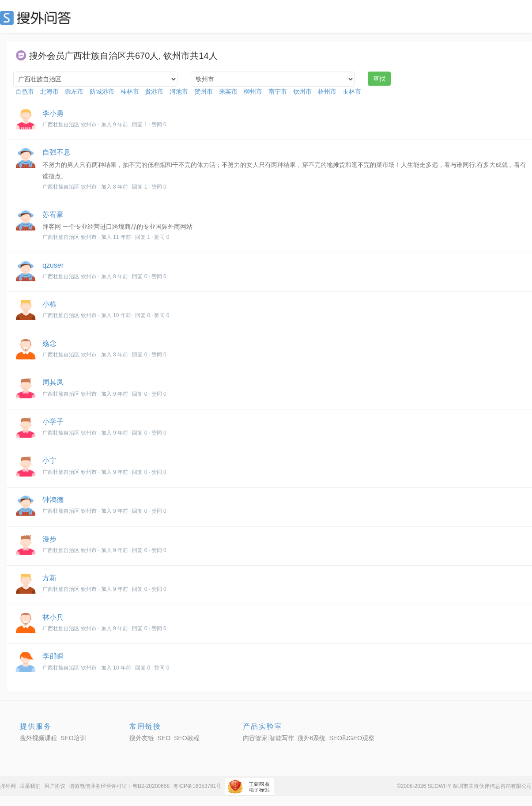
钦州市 (302, 91)
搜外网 (8, 786)
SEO (38, 18)
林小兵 (53, 617)
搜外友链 (142, 738)
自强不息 (57, 152)
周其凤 (53, 382)
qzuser (53, 265)
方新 (49, 578)
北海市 (49, 91)
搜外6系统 (312, 738)
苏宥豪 (53, 214)
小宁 (49, 460)
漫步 (49, 539)
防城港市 (102, 91)
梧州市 (327, 91)
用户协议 (55, 786)
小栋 (49, 304)
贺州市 (204, 91)
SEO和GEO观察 (352, 738)
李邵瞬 (53, 656)
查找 (379, 79)
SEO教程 (187, 738)
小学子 (53, 422)
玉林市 (352, 91)
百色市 (25, 91)
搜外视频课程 (38, 738)
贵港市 (154, 91)
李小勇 (53, 113)
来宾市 (228, 91)
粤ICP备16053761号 (197, 786)
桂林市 (130, 91)
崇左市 (74, 91)
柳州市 (253, 91)
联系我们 (30, 786)
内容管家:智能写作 (268, 738)
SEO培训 (73, 738)
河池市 (179, 91)
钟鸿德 (53, 500)
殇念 (49, 343)
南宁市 (278, 91)
